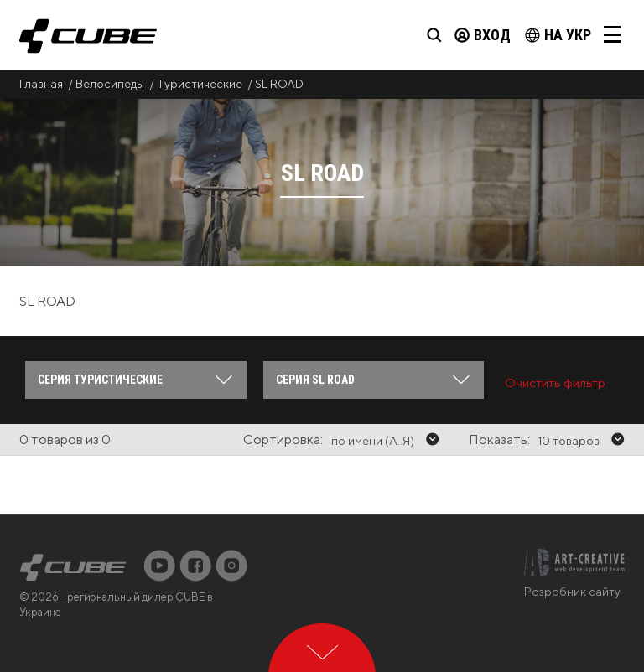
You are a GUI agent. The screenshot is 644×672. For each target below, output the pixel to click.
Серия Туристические (100, 380)
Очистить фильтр (555, 383)
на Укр (558, 35)
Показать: (499, 439)
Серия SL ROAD (315, 380)
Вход (483, 35)
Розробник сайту (572, 592)
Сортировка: (283, 439)
